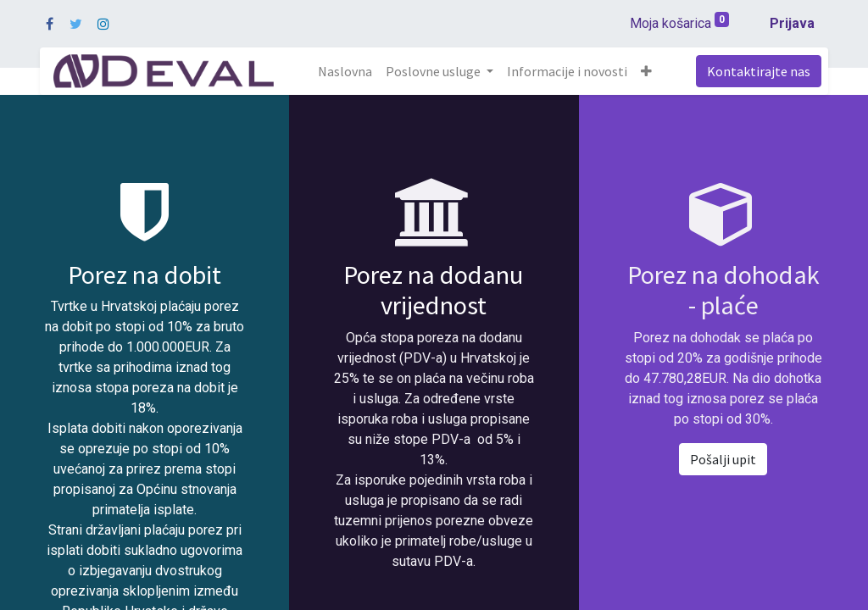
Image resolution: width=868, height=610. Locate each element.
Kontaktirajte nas (759, 71)
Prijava (792, 23)
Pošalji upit (723, 459)
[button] (646, 71)
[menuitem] (345, 71)
